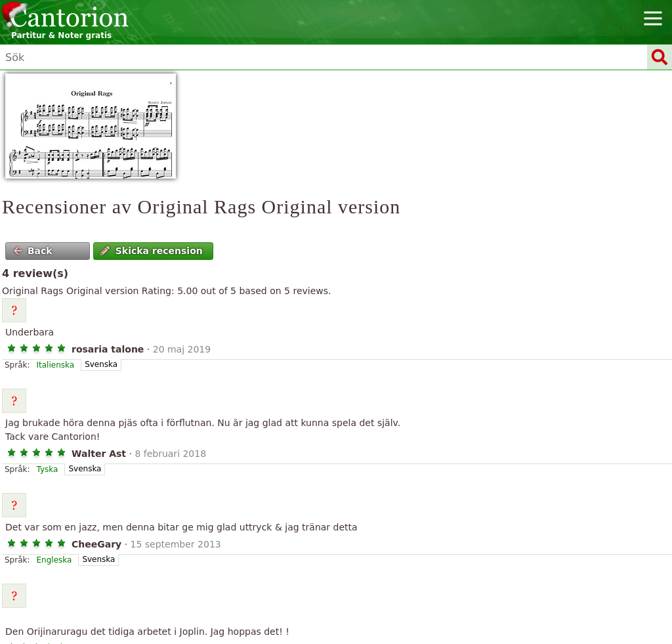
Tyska (48, 469)
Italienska (56, 365)
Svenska (101, 364)
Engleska (54, 560)
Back (33, 251)
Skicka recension (151, 251)
